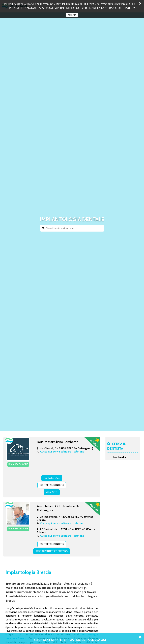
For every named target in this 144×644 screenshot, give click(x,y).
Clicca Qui (98, 640)
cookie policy (124, 8)
